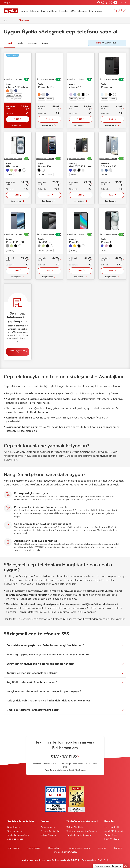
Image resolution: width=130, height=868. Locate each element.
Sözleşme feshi (112, 827)
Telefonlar (35, 11)
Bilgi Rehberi (95, 11)
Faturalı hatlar (14, 827)
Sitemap (102, 848)
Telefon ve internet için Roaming (82, 831)
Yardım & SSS (111, 835)
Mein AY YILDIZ (112, 839)
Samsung (32, 43)
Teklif (17, 119)
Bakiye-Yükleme (49, 11)
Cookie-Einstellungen (79, 848)
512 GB (18, 95)
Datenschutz (54, 848)
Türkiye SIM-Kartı (75, 827)
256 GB (50, 250)
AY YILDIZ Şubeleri (114, 831)
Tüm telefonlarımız (16, 831)
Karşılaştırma (16, 125)
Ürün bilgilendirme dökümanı (42, 79)
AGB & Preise (34, 848)
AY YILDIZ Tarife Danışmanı (79, 835)
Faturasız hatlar (48, 827)
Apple (20, 43)
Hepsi (9, 43)
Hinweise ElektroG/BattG (65, 852)
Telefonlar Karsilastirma (18, 835)
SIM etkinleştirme (79, 11)
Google (45, 43)
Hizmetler (64, 11)
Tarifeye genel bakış (18, 351)
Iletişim (7, 3)
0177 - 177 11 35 (64, 756)
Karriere (118, 848)
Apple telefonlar (15, 839)
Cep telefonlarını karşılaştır (111, 866)
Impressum (13, 848)
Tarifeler (24, 11)
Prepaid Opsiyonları (50, 831)
